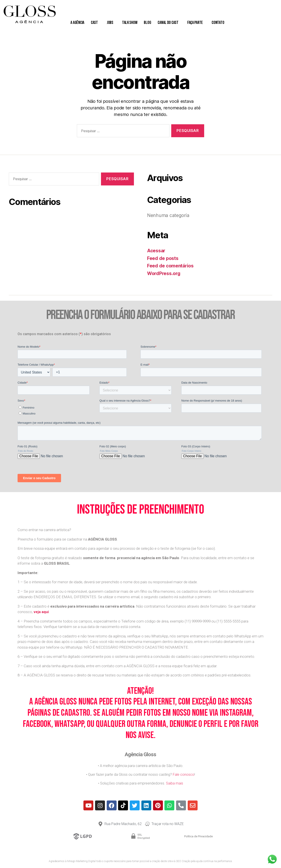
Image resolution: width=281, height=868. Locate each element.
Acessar (156, 251)
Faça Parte (196, 23)
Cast (95, 23)
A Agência (77, 23)
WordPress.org (164, 273)
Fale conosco (184, 775)
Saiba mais (175, 783)
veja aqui (41, 612)
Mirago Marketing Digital (81, 861)
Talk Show (130, 23)
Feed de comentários (170, 266)
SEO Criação (183, 861)
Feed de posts (163, 258)
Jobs (111, 23)
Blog (147, 23)
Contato (219, 23)
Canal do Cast (169, 23)
